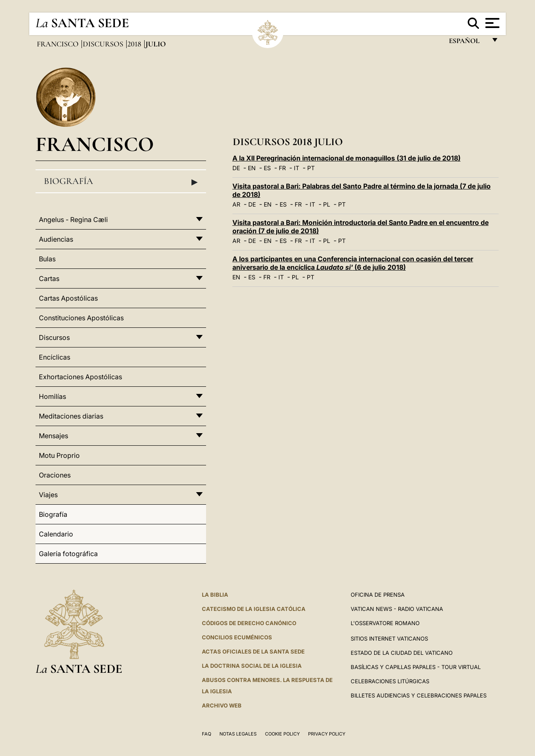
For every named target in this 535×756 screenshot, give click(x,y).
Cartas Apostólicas (68, 298)
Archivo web (222, 705)
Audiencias (56, 239)
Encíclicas (55, 357)
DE (236, 168)
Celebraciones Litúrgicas (390, 681)
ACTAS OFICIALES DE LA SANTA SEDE (253, 651)
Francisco (59, 44)
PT (311, 168)
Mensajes (53, 436)
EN (252, 168)
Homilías (52, 396)
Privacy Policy (327, 734)
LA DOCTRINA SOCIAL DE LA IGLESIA (252, 666)
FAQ (206, 734)
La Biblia (215, 595)
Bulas (47, 259)
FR (282, 168)
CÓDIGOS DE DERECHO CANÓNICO (249, 623)
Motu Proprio (59, 455)
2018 (135, 44)
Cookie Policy (282, 734)
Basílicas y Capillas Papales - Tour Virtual (416, 667)
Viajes (48, 495)
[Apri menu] (491, 23)
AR (236, 204)
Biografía (121, 181)
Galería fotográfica (68, 554)
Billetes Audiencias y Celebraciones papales (419, 695)
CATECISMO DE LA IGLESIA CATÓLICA (254, 609)
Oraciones (55, 475)
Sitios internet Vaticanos (389, 639)
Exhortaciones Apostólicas (80, 377)
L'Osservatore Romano (385, 623)
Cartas (49, 278)
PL (327, 204)
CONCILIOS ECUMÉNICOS (237, 637)
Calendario (56, 534)
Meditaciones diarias (71, 416)
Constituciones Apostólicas (81, 318)
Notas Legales (238, 734)
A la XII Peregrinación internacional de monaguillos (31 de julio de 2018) (346, 158)
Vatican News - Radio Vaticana (397, 609)
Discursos (104, 44)
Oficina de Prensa (378, 595)
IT (297, 168)
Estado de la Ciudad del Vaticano (402, 653)
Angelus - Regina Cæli (73, 220)
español (467, 43)
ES (267, 168)
